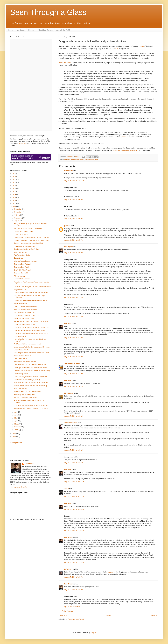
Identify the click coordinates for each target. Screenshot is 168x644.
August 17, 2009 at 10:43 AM (74, 509)
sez (117, 49)
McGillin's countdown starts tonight (26, 398)
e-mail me (23, 143)
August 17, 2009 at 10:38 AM (74, 497)
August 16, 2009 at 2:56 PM (74, 240)
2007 (15, 437)
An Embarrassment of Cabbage (25, 246)
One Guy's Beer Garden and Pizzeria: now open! (31, 368)
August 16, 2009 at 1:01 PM (74, 200)
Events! (31, 30)
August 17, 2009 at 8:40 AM (74, 450)
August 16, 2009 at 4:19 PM (74, 338)
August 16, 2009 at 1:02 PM (74, 219)
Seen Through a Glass (48, 12)
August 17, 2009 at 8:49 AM (74, 463)
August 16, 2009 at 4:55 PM (74, 357)
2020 (15, 180)
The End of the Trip (20, 252)
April (16, 421)
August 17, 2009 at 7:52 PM (74, 590)
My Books (21, 30)
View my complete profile (19, 487)
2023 (15, 174)
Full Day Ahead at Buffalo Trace (25, 312)
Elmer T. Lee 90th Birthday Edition (26, 306)
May (16, 418)
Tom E (67, 489)
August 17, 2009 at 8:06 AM (74, 416)
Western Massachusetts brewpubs (26, 261)
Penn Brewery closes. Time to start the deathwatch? (32, 293)
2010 (15, 203)
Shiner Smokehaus (20, 389)
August (17, 221)
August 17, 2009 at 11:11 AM (74, 562)
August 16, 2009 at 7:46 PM (74, 386)
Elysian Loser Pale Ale (22, 350)
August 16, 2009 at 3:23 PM (74, 253)
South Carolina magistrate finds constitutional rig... (31, 386)
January (17, 430)
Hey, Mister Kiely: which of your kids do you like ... (31, 333)
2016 (15, 189)
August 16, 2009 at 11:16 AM (74, 181)
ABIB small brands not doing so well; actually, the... (31, 405)
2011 (15, 201)
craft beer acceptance (78, 160)
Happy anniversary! (21, 303)
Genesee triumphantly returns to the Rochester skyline (32, 287)
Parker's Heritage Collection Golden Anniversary (30, 377)
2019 (15, 183)
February (18, 427)
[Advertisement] (25, 451)
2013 (15, 195)
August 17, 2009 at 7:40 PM (74, 577)
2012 (15, 197)
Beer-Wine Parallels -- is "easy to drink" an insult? (31, 383)
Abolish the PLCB (63, 30)
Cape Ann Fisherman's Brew (24, 231)
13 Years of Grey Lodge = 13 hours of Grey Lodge (31, 408)
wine (96, 160)
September (18, 218)
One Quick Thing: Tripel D (23, 270)
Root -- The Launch (21, 359)
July (16, 412)
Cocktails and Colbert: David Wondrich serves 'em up (32, 371)
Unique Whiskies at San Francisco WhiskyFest (30, 365)
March (17, 424)
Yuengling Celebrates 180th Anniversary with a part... (32, 353)
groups (124, 137)
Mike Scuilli (68, 171)
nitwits (92, 160)
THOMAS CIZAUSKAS (72, 364)
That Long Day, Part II (21, 267)
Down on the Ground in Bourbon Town (27, 315)
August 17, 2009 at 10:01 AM (74, 482)
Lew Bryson (69, 247)
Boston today (18, 258)
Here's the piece (65, 63)
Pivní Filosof (69, 393)
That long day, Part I (21, 273)
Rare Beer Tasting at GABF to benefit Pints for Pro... (32, 327)
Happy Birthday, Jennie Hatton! (24, 324)
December (18, 209)
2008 (15, 434)
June (16, 415)
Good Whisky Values (21, 374)
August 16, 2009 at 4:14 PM (74, 316)
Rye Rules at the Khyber (22, 255)
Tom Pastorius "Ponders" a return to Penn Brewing (31, 321)
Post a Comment (67, 611)
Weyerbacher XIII (20, 290)
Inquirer (142, 46)
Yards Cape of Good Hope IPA (24, 395)
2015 (15, 192)
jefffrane (67, 226)
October (17, 215)
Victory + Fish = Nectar (22, 279)
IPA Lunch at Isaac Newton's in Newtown (28, 228)
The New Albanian (71, 423)
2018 (15, 186)
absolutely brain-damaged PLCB (125, 150)
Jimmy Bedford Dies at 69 (23, 356)
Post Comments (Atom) (76, 619)
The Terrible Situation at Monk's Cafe (26, 249)
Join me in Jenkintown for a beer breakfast (28, 243)
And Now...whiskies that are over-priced (27, 344)
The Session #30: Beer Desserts (25, 362)
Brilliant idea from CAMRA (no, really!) (27, 380)
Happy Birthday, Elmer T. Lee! (24, 318)
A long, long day (19, 276)
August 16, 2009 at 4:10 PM (74, 297)
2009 (15, 206)
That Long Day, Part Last (22, 264)
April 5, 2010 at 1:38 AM (72, 607)
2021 (15, 177)
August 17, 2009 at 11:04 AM (74, 530)
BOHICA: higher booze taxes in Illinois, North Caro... (32, 240)
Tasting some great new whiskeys (25, 309)
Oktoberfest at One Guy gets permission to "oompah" (32, 237)
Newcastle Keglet (20, 336)
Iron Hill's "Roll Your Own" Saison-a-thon (28, 392)
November (18, 212)
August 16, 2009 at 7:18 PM (74, 374)
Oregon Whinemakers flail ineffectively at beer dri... (31, 300)
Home (10, 30)
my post (111, 572)
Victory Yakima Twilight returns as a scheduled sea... (32, 347)
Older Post (154, 615)
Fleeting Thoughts (16, 443)
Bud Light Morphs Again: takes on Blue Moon (29, 330)
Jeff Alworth (69, 569)
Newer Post (63, 615)
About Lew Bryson (45, 30)
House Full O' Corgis (21, 234)
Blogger (93, 633)
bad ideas (67, 160)
